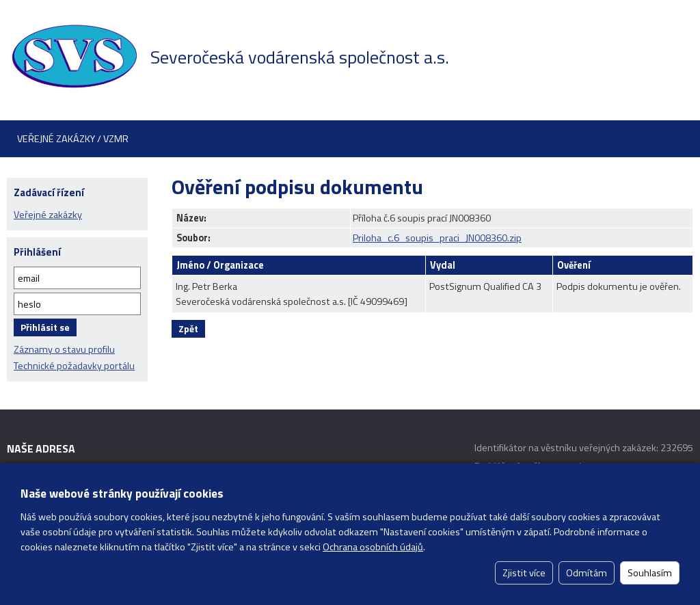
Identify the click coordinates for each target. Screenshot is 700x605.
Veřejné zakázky (48, 215)
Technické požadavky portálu (74, 366)
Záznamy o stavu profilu (64, 349)
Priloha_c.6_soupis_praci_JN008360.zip (437, 238)
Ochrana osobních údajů (373, 547)
